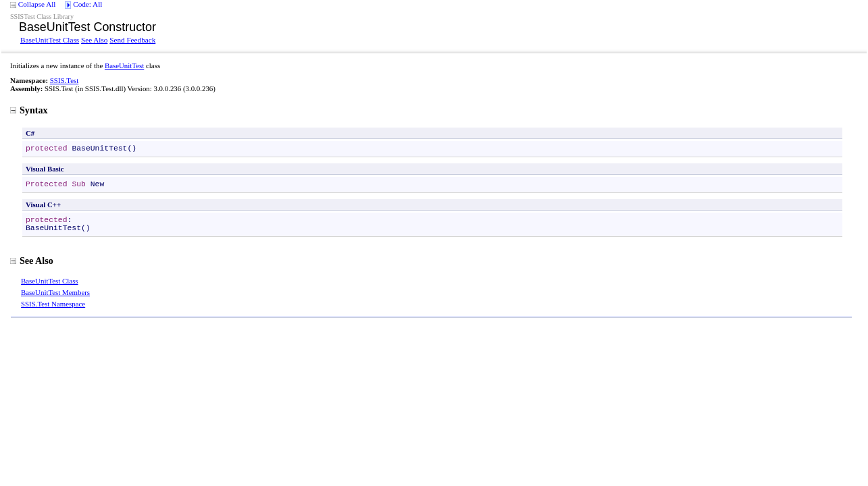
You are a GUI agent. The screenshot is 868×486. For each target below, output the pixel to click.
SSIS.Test (64, 80)
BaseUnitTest (124, 65)
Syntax (29, 110)
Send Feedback (132, 40)
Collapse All (37, 4)
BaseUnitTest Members (55, 292)
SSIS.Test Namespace (53, 304)
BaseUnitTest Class (50, 40)
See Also (94, 40)
